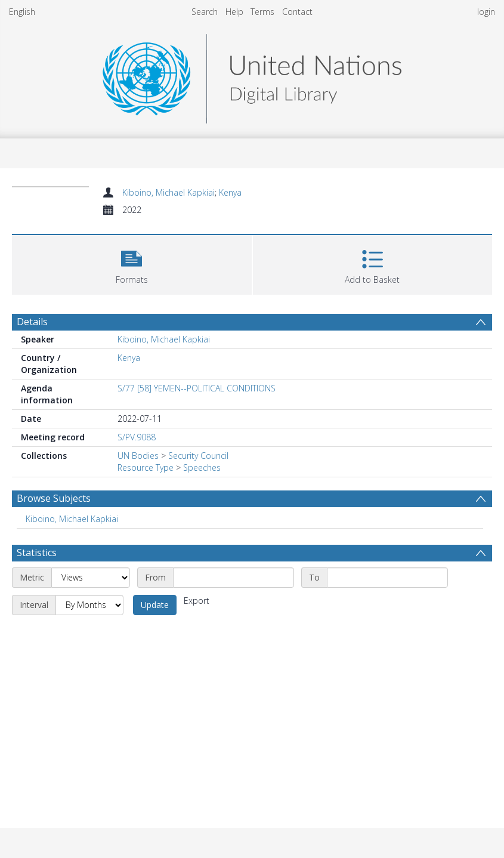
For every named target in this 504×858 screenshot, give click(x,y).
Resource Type (146, 467)
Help (234, 12)
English (22, 12)
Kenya (230, 192)
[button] (132, 263)
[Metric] (91, 578)
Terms (262, 12)
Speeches (202, 467)
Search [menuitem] (205, 12)
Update (155, 605)
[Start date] (234, 578)
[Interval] (89, 605)
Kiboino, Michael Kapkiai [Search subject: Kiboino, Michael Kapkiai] (72, 519)
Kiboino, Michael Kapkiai (168, 192)
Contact (297, 12)
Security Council (198, 456)
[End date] (387, 578)
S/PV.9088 (137, 437)
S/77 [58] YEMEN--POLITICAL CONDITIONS (197, 388)
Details (32, 322)
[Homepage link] (252, 75)
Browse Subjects (54, 498)
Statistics (37, 553)
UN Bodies (138, 456)
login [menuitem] (486, 12)
